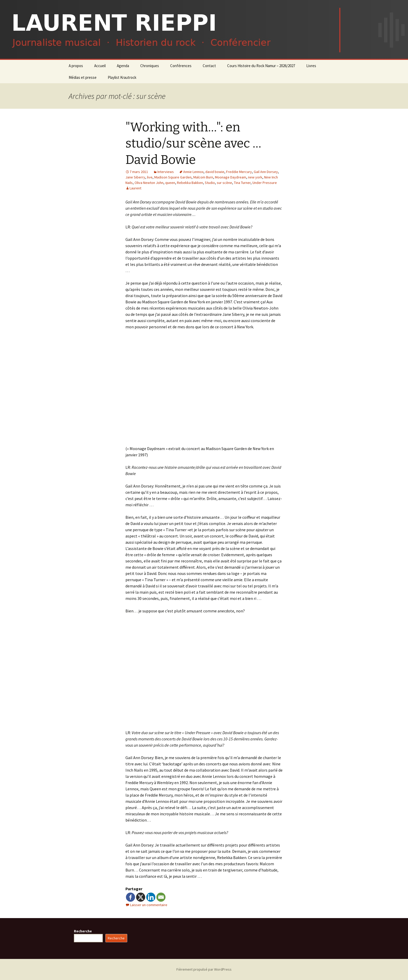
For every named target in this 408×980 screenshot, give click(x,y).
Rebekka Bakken (190, 183)
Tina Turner (242, 183)
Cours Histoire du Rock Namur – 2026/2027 (261, 66)
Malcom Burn (203, 177)
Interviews (166, 172)
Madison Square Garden (173, 177)
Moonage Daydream (231, 177)
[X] (141, 897)
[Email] (161, 897)
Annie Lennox (193, 172)
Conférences (181, 66)
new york (255, 177)
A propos (76, 66)
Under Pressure (265, 183)
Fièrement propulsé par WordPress (204, 969)
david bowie (215, 172)
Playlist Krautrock (122, 77)
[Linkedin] (151, 897)
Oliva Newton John (149, 183)
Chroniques (150, 66)
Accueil (100, 66)
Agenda (123, 66)
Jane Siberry (135, 177)
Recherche (83, 931)
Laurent (135, 188)
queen (170, 183)
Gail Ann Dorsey (266, 172)
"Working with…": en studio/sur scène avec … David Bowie (193, 143)
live (150, 177)
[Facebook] (130, 897)
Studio (210, 183)
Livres (311, 66)
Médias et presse (83, 77)
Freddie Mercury (239, 172)
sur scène (224, 183)
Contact (209, 66)
